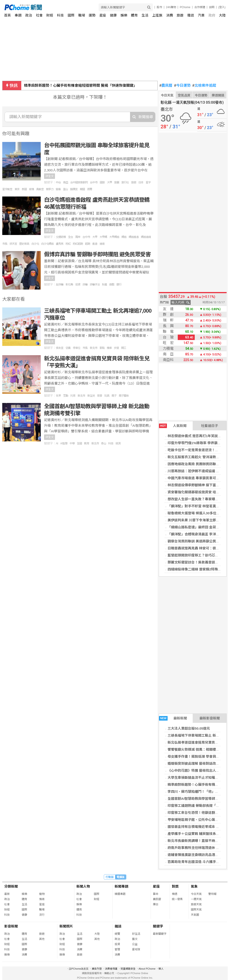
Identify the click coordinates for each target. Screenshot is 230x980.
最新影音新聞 (210, 718)
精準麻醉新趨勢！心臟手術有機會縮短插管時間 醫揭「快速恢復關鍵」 (81, 85)
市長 (5, 244)
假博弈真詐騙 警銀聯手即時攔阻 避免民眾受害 (97, 254)
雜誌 (191, 15)
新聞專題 (121, 886)
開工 (124, 348)
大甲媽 (103, 237)
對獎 (175, 886)
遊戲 (112, 285)
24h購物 (171, 7)
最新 (7, 894)
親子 (114, 396)
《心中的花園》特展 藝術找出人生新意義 (199, 770)
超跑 (88, 244)
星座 (103, 15)
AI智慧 (64, 443)
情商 (42, 899)
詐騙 (85, 285)
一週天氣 (196, 899)
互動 (66, 396)
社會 (39, 15)
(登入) (222, 7)
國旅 (102, 182)
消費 (170, 15)
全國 (79, 443)
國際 (71, 15)
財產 (104, 285)
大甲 (109, 182)
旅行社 (125, 182)
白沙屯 (35, 244)
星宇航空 (7, 189)
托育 (73, 396)
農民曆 (166, 86)
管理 (117, 949)
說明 (212, 7)
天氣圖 (195, 915)
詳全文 (50, 176)
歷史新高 (24, 244)
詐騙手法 (95, 285)
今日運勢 (182, 86)
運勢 (92, 15)
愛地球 (136, 949)
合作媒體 (200, 7)
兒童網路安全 (128, 969)
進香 (95, 244)
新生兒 (91, 396)
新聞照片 (66, 926)
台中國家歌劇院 (79, 182)
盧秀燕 (60, 244)
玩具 (107, 396)
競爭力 (50, 189)
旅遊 (180, 15)
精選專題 (120, 894)
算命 (156, 894)
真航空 (40, 189)
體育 (134, 15)
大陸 (222, 15)
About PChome (147, 969)
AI (57, 443)
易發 (100, 396)
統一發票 (177, 899)
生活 (145, 15)
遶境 (102, 244)
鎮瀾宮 (74, 189)
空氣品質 (184, 95)
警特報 (212, 894)
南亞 (66, 182)
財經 (50, 15)
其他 (42, 939)
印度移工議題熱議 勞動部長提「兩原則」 (199, 806)
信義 (68, 348)
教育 (87, 443)
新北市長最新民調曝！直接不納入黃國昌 (198, 841)
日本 (141, 182)
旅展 (117, 182)
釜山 (65, 189)
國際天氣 (196, 910)
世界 (58, 396)
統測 (118, 443)
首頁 (7, 15)
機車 (109, 348)
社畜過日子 (210, 426)
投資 (78, 285)
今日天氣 (167, 95)
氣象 (194, 886)
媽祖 (124, 237)
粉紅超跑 (78, 244)
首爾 (90, 189)
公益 (135, 944)
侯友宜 (60, 348)
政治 (29, 15)
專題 (18, 15)
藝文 (135, 939)
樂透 (175, 894)
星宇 (148, 182)
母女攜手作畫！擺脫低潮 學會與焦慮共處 (199, 756)
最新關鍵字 (160, 934)
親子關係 (124, 396)
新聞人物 (83, 886)
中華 (72, 443)
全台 (71, 237)
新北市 (94, 348)
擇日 (156, 904)
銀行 (119, 285)
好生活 (136, 934)
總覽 (117, 934)
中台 (58, 182)
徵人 (161, 969)
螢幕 (58, 189)
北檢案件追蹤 (204, 86)
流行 (42, 915)
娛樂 (124, 15)
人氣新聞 (173, 426)
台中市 (94, 182)
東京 (17, 189)
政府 (212, 15)
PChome (185, 7)
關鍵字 (158, 926)
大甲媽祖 (114, 237)
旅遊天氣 (196, 904)
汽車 (201, 15)
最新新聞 (173, 718)
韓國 (82, 189)
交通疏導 (61, 237)
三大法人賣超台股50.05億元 (189, 728)
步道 (116, 348)
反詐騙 (60, 285)
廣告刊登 (97, 969)
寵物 (42, 894)
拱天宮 (13, 244)
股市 (159, 7)
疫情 (31, 189)
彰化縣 (69, 285)
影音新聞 (11, 926)
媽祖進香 (134, 237)
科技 (60, 15)
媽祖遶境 (146, 237)
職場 (82, 15)
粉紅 (68, 244)
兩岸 (78, 237)
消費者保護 (111, 969)
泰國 (24, 189)
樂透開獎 (218, 95)
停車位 (77, 348)
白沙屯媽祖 (47, 244)
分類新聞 (11, 886)
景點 (102, 348)
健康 (113, 15)
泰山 (104, 443)
